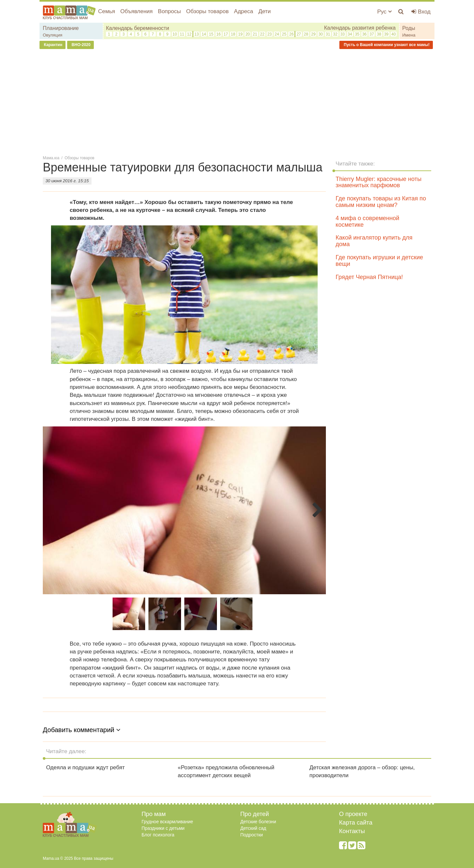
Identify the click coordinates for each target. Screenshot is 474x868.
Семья (106, 11)
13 (196, 34)
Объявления (136, 11)
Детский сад (253, 828)
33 (342, 34)
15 (211, 34)
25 (284, 34)
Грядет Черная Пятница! (369, 277)
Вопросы (170, 11)
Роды (409, 28)
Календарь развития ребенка (360, 28)
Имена (409, 35)
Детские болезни (258, 822)
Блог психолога (158, 835)
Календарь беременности (138, 28)
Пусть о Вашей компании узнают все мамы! (386, 45)
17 (226, 34)
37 (372, 34)
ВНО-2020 (80, 45)
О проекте (353, 814)
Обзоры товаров (207, 11)
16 (218, 34)
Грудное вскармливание (167, 822)
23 (269, 34)
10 (175, 34)
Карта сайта (356, 823)
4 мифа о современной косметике (368, 221)
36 (364, 34)
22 (262, 34)
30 (320, 34)
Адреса (244, 11)
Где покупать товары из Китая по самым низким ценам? (381, 202)
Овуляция (53, 35)
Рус (384, 12)
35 (357, 34)
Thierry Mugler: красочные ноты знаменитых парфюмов (379, 182)
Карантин (53, 45)
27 (299, 34)
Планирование (61, 28)
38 (379, 34)
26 (291, 34)
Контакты (352, 831)
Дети (265, 11)
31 (328, 34)
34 (350, 34)
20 (248, 34)
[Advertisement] (237, 102)
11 (182, 34)
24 (277, 34)
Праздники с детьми (163, 828)
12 (189, 34)
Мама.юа (51, 158)
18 (233, 34)
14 (204, 34)
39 (386, 34)
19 (240, 34)
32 (335, 34)
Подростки (252, 835)
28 (306, 34)
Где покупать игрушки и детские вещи (380, 261)
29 (313, 34)
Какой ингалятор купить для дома (374, 241)
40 (394, 34)
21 (255, 34)
